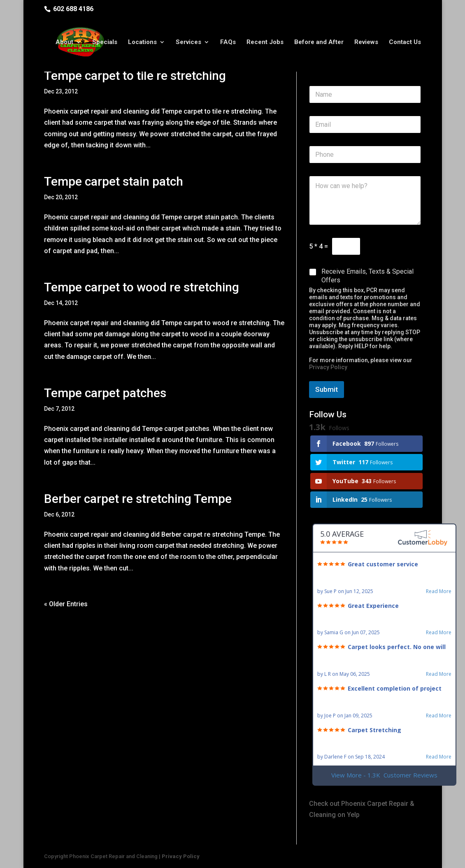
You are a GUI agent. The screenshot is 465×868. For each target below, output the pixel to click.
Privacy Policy (328, 367)
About (64, 42)
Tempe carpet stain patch (114, 181)
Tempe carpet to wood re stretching (142, 287)
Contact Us (405, 42)
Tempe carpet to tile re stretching (135, 76)
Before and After (319, 42)
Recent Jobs (265, 42)
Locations (142, 42)
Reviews (366, 42)
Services (188, 42)
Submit (327, 389)
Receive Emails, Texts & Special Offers (367, 276)
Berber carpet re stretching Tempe (138, 499)
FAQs (228, 42)
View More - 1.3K (384, 775)
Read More (439, 591)
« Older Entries (66, 604)
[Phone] (365, 155)
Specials (105, 42)
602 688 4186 (73, 9)
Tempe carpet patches (105, 393)
